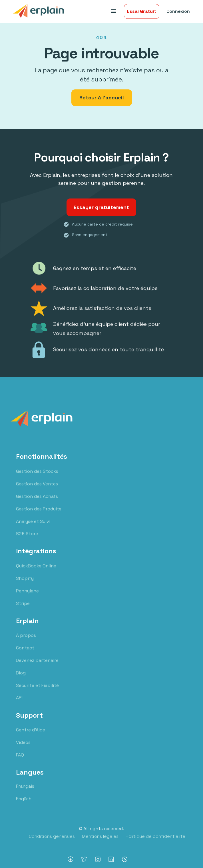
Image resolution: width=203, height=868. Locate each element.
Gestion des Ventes (37, 489)
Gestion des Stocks (37, 476)
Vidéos (23, 747)
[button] (113, 11)
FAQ (20, 760)
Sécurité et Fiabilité (37, 690)
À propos (26, 640)
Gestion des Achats (37, 501)
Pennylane (27, 595)
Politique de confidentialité (155, 836)
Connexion (178, 11)
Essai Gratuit (142, 11)
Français (25, 786)
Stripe (23, 608)
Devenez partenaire (37, 665)
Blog (21, 678)
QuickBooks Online (36, 571)
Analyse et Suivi (33, 526)
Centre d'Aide (31, 735)
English (24, 799)
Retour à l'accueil (102, 98)
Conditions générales (52, 836)
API (19, 702)
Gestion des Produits (39, 513)
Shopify (25, 583)
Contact (25, 653)
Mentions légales (100, 836)
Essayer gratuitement (101, 207)
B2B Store (27, 538)
